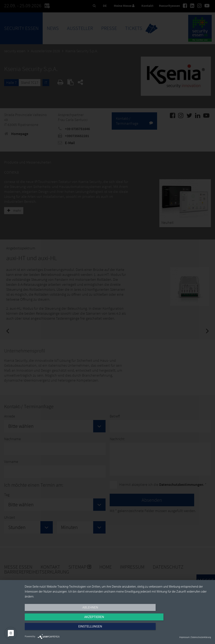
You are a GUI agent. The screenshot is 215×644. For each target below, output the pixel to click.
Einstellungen (183, 629)
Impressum (184, 637)
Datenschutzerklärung (201, 637)
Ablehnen (53, 629)
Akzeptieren (118, 629)
